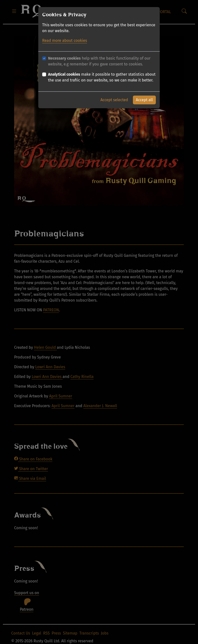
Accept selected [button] (114, 100)
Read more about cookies (65, 40)
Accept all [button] (144, 100)
